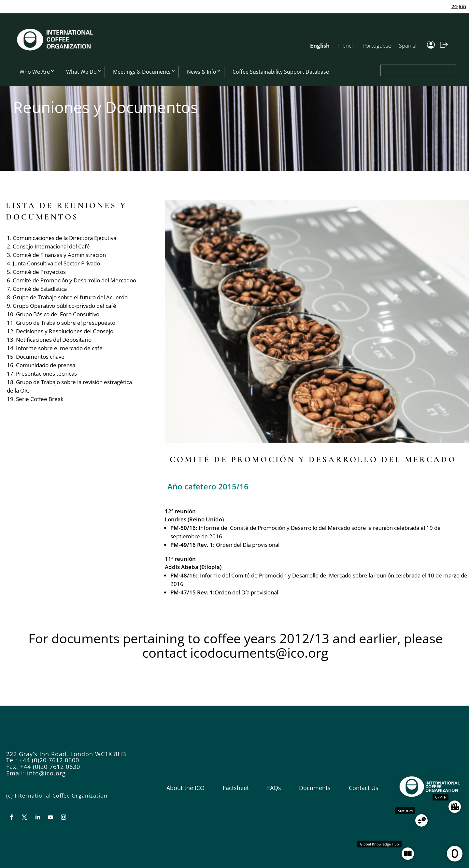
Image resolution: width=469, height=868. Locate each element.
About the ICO (185, 788)
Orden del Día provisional (248, 545)
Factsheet (236, 788)
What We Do (81, 72)
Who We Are (35, 72)
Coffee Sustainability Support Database (281, 72)
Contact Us (364, 788)
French (346, 45)
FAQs (274, 788)
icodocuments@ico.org (259, 653)
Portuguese (377, 45)
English (320, 45)
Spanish (409, 45)
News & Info (202, 72)
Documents (315, 788)
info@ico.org (46, 773)
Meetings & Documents (142, 72)
